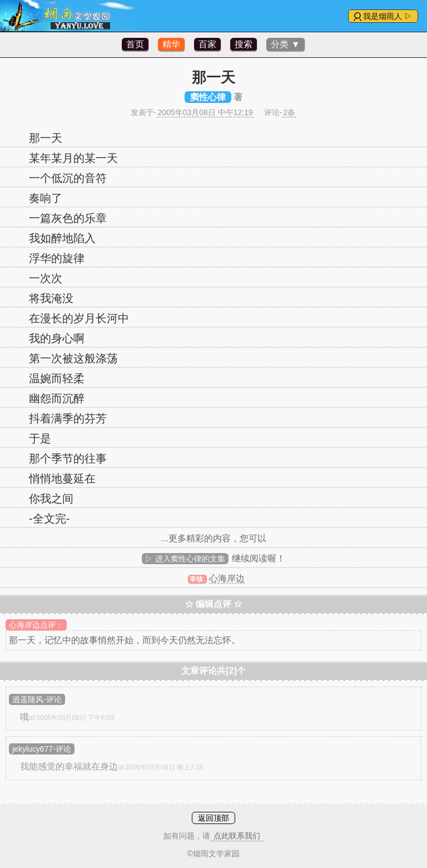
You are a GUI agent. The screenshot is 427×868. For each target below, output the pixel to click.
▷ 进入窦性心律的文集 (185, 559)
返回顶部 (213, 818)
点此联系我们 (237, 836)
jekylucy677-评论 (42, 749)
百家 (207, 44)
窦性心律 (208, 97)
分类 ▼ (285, 44)
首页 (135, 44)
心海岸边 (227, 578)
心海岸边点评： (36, 625)
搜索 (244, 44)
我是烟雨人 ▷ (388, 16)
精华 (171, 44)
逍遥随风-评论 (37, 699)
